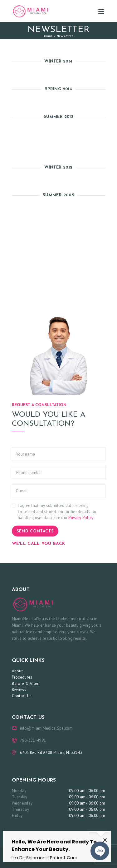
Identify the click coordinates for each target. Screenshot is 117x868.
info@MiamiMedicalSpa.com (46, 728)
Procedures (22, 677)
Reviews (19, 690)
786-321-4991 (33, 740)
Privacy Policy (81, 518)
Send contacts (35, 531)
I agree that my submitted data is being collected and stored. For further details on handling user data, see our (57, 512)
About (17, 671)
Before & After (25, 683)
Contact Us (22, 696)
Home (48, 36)
